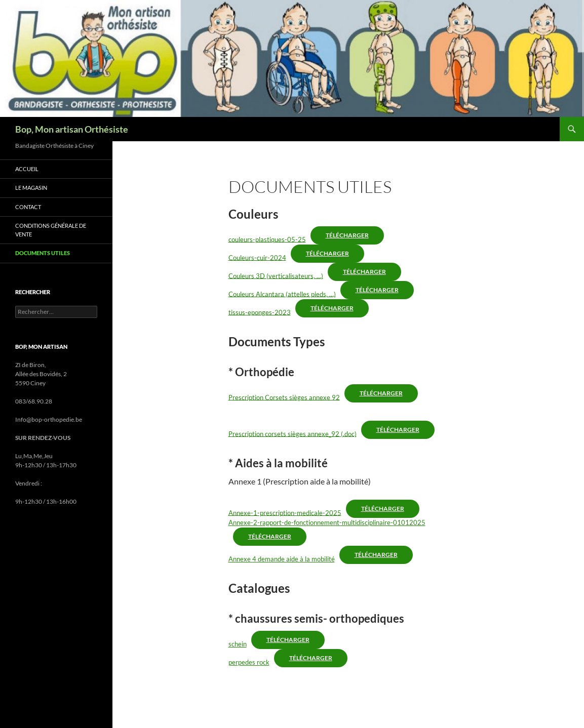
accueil (27, 169)
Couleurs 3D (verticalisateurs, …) (276, 275)
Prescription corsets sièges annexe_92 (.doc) (293, 433)
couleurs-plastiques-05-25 (267, 239)
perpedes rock (249, 662)
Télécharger (347, 235)
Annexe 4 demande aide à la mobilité (282, 559)
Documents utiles (43, 253)
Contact (28, 207)
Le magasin (31, 188)
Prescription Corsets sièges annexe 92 (284, 397)
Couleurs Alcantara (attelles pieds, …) (282, 294)
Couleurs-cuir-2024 (257, 257)
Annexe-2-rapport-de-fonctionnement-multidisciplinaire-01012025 (327, 522)
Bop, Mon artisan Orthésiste (72, 129)
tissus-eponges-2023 (260, 312)
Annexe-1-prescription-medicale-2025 (285, 512)
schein (238, 644)
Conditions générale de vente (51, 230)
